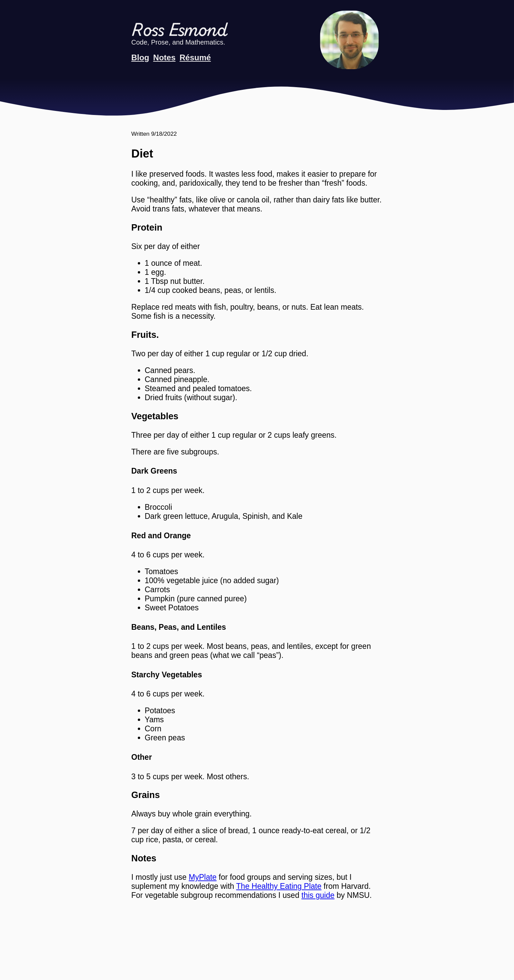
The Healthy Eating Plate (279, 886)
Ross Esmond (179, 31)
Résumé (195, 57)
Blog (140, 57)
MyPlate (203, 877)
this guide (318, 895)
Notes (164, 57)
